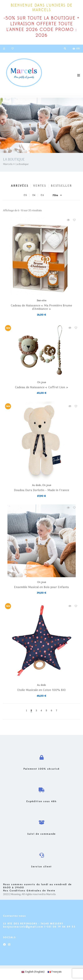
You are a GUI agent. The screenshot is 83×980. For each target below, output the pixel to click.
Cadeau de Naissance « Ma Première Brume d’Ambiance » (41, 307)
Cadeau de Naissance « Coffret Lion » (42, 388)
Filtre (57, 195)
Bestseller (61, 186)
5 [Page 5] (46, 711)
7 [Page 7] (56, 711)
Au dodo (37, 485)
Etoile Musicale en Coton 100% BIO (42, 690)
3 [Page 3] (36, 711)
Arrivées (20, 186)
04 (34, 195)
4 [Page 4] (41, 711)
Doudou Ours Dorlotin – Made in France (42, 490)
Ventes (40, 186)
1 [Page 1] (26, 711)
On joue (41, 382)
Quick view (68, 220)
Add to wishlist (74, 220)
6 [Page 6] (52, 711)
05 (25, 195)
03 (42, 195)
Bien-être (41, 301)
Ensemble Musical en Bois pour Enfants (41, 587)
